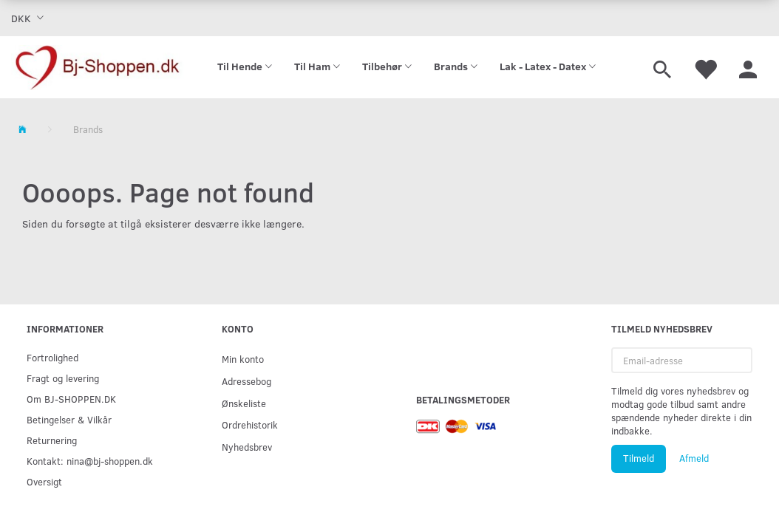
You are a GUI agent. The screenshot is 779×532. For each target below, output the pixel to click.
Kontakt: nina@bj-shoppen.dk (90, 461)
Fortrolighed (52, 357)
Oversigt (44, 481)
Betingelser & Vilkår (69, 419)
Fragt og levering (63, 378)
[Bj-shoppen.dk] (98, 67)
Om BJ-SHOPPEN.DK (71, 399)
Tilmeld (639, 458)
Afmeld (694, 458)
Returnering (52, 440)
